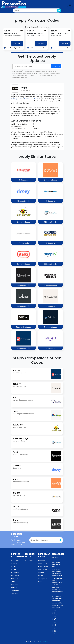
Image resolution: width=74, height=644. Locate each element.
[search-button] (59, 10)
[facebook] (55, 613)
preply (46, 27)
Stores (41, 575)
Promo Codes (38, 27)
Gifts (13, 582)
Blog (40, 582)
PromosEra (44, 641)
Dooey (36, 99)
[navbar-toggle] (70, 5)
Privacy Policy (43, 566)
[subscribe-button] (60, 540)
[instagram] (55, 625)
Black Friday (29, 560)
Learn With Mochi (24, 99)
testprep (14, 99)
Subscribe (56, 66)
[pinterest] (55, 631)
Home (28, 27)
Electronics (15, 575)
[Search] (37, 10)
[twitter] (55, 619)
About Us (42, 560)
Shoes (13, 566)
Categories (43, 579)
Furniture (14, 579)
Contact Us (43, 563)
